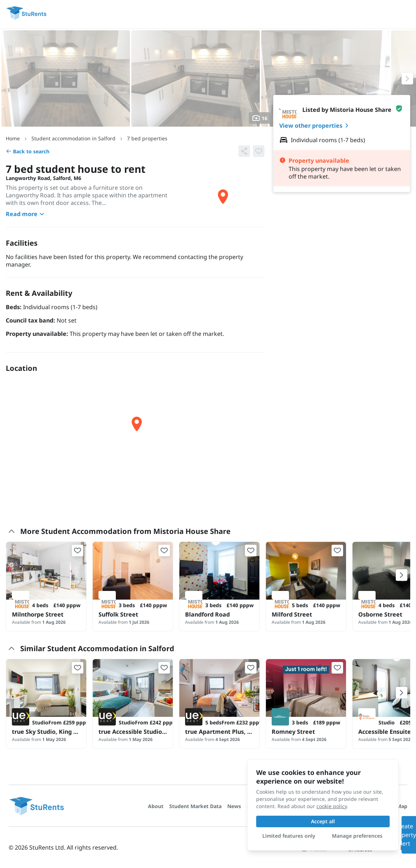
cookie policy (332, 806)
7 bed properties (147, 138)
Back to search (28, 151)
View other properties (315, 126)
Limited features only (289, 836)
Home (13, 138)
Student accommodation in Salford (73, 138)
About (156, 806)
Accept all (323, 821)
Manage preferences (357, 836)
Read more (26, 214)
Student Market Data (195, 806)
